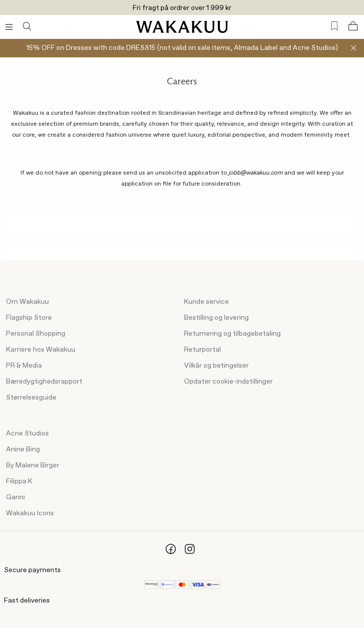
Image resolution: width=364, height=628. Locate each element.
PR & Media (24, 366)
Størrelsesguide (31, 398)
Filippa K (19, 481)
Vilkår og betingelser (216, 366)
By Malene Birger (33, 465)
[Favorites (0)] (334, 26)
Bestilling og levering (216, 318)
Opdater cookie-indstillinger (228, 382)
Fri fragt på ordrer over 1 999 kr (182, 8)
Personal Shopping (36, 334)
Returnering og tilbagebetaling (232, 334)
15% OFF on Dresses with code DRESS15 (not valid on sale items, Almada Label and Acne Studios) (182, 48)
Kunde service (206, 302)
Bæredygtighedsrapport (44, 382)
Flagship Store (29, 318)
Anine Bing (23, 449)
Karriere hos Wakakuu (41, 350)
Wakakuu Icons (30, 513)
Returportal (202, 350)
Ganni (15, 497)
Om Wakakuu (27, 302)
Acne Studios (27, 433)
